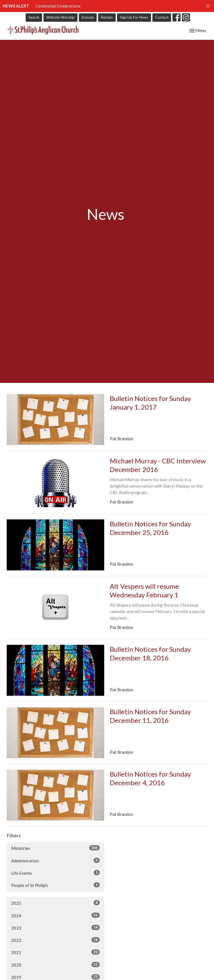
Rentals (107, 17)
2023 (55, 928)
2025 (55, 903)
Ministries (55, 848)
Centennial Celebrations (58, 6)
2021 (55, 952)
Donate (88, 17)
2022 (55, 940)
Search (34, 17)
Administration (55, 860)
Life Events (55, 873)
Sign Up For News (134, 17)
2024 (55, 915)
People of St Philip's (55, 885)
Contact (162, 17)
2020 (55, 965)
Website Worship (60, 17)
